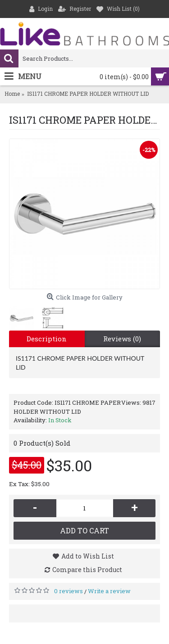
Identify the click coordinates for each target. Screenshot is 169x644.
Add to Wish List (88, 556)
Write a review (109, 591)
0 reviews (69, 591)
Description (47, 339)
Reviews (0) (122, 339)
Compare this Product (87, 570)
